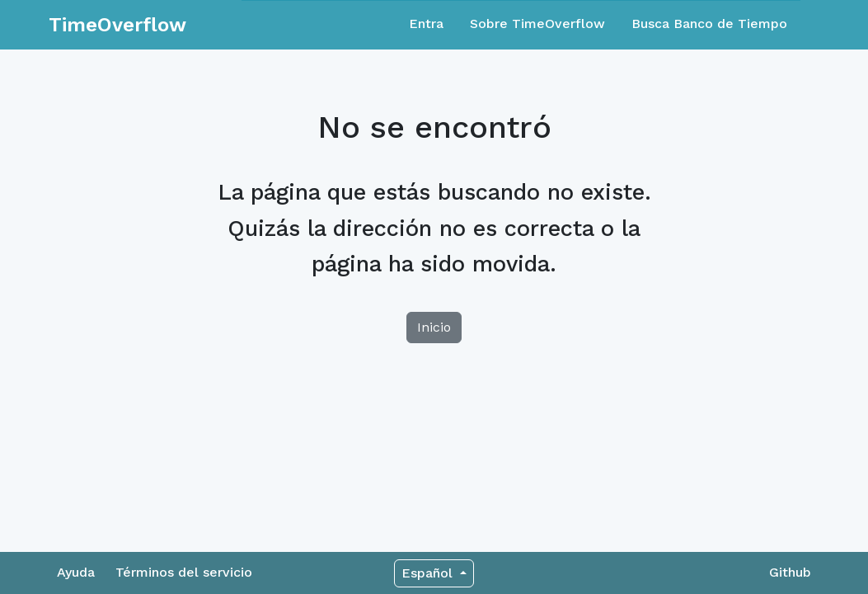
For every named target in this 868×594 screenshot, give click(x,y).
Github (790, 572)
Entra (426, 24)
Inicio (434, 327)
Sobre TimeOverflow (537, 24)
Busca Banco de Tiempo (709, 24)
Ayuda (76, 572)
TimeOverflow (117, 25)
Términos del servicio (184, 572)
